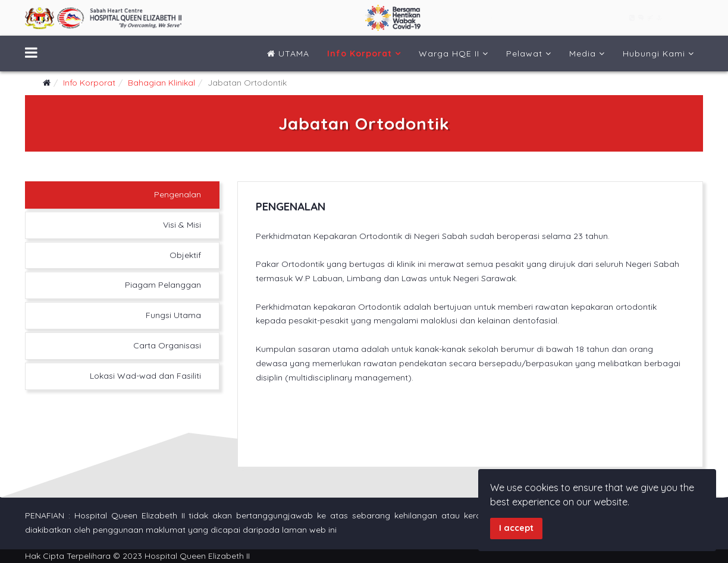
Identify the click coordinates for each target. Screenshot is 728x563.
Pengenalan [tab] (178, 194)
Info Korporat (360, 54)
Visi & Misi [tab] (182, 225)
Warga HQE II (449, 54)
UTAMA (288, 54)
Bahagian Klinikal (161, 83)
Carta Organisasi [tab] (167, 345)
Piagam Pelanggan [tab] (163, 285)
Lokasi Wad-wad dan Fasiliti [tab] (145, 376)
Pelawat (524, 54)
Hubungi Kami (654, 54)
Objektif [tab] (185, 255)
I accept (516, 528)
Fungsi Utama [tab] (173, 315)
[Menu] (31, 54)
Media (583, 54)
